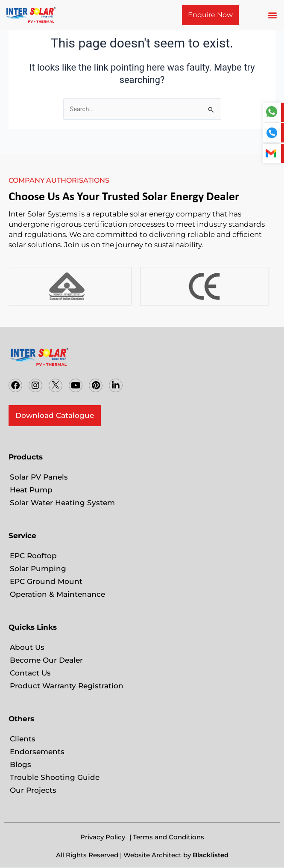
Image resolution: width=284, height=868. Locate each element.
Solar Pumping (38, 569)
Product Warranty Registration (67, 686)
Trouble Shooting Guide (55, 777)
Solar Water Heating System (62, 503)
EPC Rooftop (33, 556)
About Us (27, 647)
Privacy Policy (103, 837)
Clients (23, 739)
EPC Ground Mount (46, 581)
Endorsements (37, 752)
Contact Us (30, 673)
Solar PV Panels (39, 477)
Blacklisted (211, 855)
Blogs (20, 764)
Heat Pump (31, 490)
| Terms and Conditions (167, 837)
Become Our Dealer (47, 660)
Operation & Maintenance (57, 594)
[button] (273, 15)
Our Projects (33, 790)
